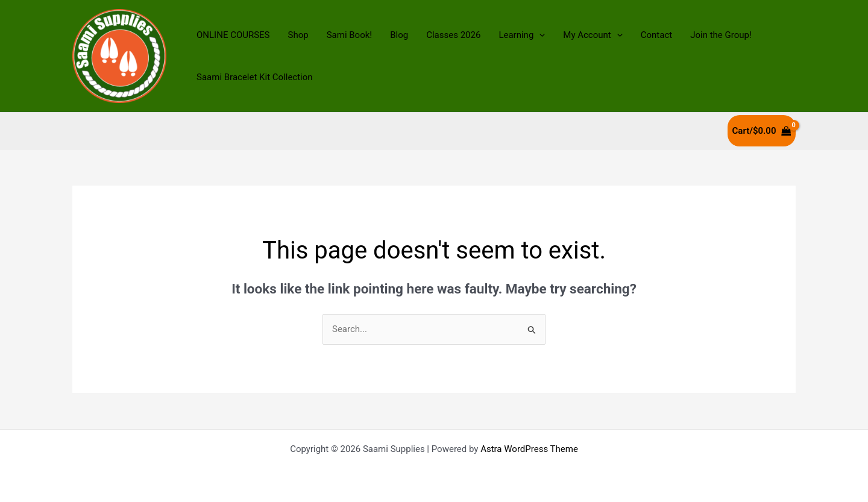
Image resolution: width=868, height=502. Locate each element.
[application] (539, 35)
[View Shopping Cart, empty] (762, 131)
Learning (522, 35)
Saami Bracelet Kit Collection (255, 77)
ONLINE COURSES (233, 35)
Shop (298, 35)
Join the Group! (721, 35)
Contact (656, 35)
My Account (593, 35)
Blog (399, 35)
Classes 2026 (453, 35)
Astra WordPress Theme (529, 449)
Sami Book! (350, 35)
